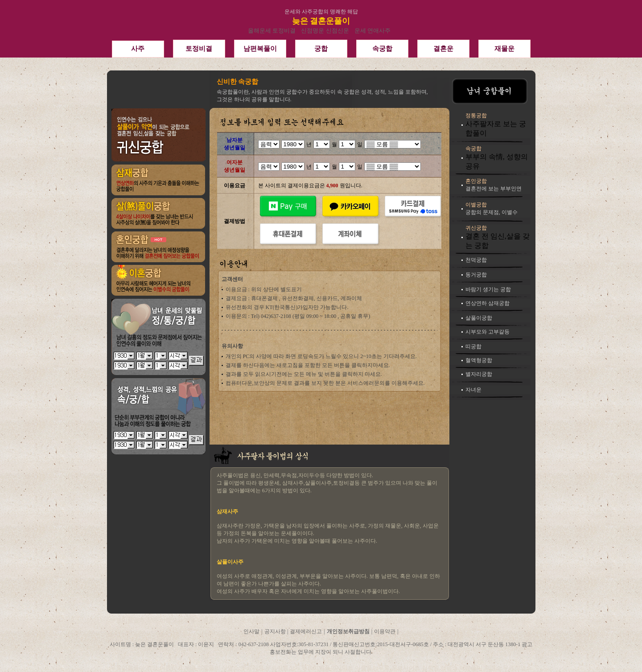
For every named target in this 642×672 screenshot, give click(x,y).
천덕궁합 (476, 260)
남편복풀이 (260, 49)
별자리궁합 (479, 374)
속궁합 (382, 49)
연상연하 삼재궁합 (488, 303)
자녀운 (473, 390)
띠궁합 (473, 346)
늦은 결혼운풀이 (321, 21)
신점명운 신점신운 (325, 31)
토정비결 (199, 49)
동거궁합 (476, 275)
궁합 (321, 49)
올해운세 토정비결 (272, 31)
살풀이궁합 (479, 318)
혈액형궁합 (479, 360)
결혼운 (443, 49)
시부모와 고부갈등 (488, 332)
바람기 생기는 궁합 (488, 289)
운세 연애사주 (372, 31)
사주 (138, 49)
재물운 (504, 49)
